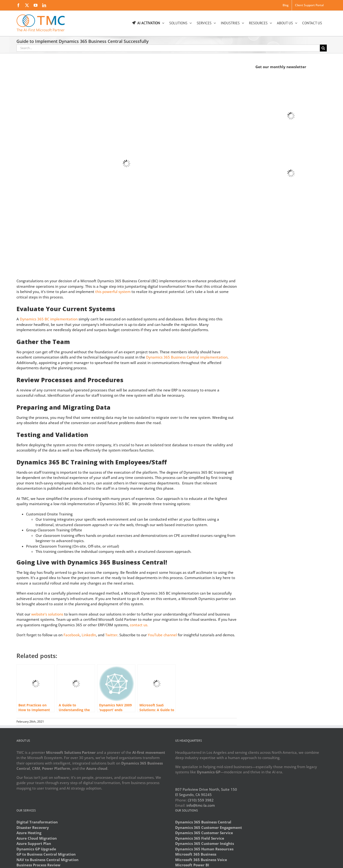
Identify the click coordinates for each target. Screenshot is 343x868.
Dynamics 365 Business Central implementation (187, 357)
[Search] (323, 48)
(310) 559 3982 (201, 800)
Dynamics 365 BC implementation (49, 319)
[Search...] (168, 48)
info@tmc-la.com (201, 805)
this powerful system (113, 292)
